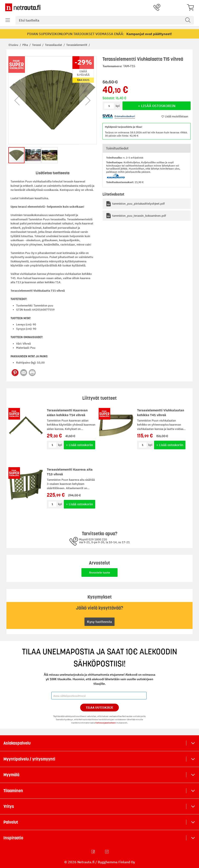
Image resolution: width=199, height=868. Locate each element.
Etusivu (14, 45)
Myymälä (11, 775)
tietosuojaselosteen (106, 723)
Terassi (37, 45)
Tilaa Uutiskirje (100, 708)
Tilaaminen (13, 791)
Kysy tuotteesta (99, 622)
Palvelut (11, 822)
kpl (60, 445)
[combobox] (105, 20)
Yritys (9, 806)
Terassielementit (77, 45)
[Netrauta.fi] (23, 7)
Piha (25, 45)
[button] (17, 100)
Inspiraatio (13, 838)
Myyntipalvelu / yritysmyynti (29, 759)
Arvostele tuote (99, 572)
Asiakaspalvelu (17, 743)
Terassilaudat (54, 45)
